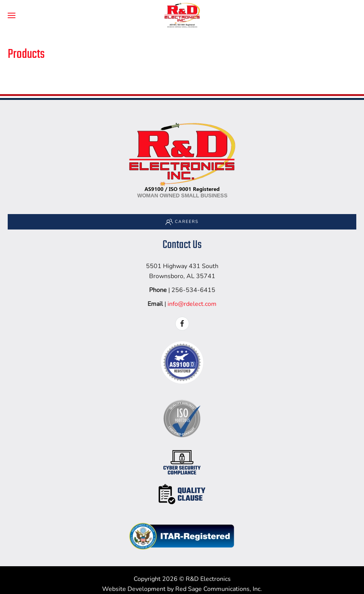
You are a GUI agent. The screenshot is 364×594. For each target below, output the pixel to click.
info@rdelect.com (192, 304)
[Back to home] (182, 15)
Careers (182, 222)
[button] (12, 15)
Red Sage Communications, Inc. (219, 589)
